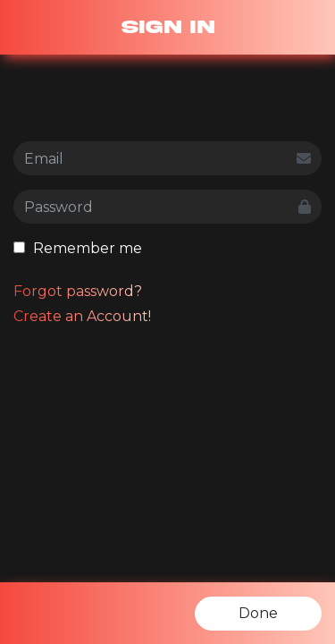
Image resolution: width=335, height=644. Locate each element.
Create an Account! (82, 316)
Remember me (78, 248)
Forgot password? (78, 291)
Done (258, 613)
